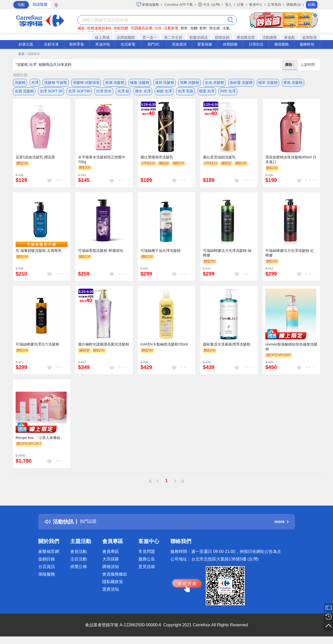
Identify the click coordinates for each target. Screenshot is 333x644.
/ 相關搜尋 (33, 54)
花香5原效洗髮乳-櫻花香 (35, 161)
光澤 (35, 82)
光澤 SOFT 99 (51, 93)
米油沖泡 (103, 44)
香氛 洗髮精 (293, 82)
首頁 (21, 54)
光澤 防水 (104, 93)
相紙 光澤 (164, 93)
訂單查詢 (274, 5)
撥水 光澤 (143, 93)
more (281, 525)
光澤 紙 (123, 93)
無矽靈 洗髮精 (241, 82)
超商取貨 (310, 37)
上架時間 (308, 65)
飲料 (203, 28)
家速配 (290, 37)
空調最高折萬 (142, 28)
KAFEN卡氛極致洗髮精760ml (164, 348)
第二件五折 (173, 37)
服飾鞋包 (307, 44)
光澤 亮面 (185, 93)
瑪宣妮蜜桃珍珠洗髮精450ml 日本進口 (291, 163)
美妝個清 (179, 44)
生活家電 (128, 44)
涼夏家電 (171, 28)
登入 (228, 5)
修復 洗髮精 (140, 82)
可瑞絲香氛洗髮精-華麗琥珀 (101, 254)
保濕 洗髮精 (115, 82)
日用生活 (256, 44)
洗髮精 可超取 (56, 82)
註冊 (240, 5)
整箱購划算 (246, 37)
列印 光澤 (228, 93)
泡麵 (194, 28)
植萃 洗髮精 (268, 82)
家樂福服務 (148, 4)
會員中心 (256, 5)
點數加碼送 (199, 37)
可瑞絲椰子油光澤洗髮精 (161, 254)
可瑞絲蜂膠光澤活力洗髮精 (37, 348)
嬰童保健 (205, 44)
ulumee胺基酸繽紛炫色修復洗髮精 (291, 350)
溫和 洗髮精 (165, 82)
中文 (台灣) (209, 4)
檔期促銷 (222, 37)
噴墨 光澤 (207, 93)
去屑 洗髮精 (24, 93)
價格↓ (290, 65)
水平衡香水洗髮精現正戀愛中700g (102, 163)
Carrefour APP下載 (178, 5)
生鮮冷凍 (51, 44)
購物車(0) (294, 5)
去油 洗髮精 (214, 82)
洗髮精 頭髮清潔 (86, 82)
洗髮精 (20, 82)
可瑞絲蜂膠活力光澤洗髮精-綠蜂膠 (227, 257)
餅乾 (184, 28)
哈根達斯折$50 (99, 28)
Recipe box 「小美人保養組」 (40, 441)
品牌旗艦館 (126, 37)
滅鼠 (81, 28)
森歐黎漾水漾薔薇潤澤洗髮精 (227, 348)
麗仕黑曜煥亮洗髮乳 (157, 161)
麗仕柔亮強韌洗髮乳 (219, 161)
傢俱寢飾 (281, 44)
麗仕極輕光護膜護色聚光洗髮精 (104, 348)
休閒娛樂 (230, 44)
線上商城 (102, 37)
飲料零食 (77, 44)
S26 (158, 28)
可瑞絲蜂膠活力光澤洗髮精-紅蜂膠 (290, 257)
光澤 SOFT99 (79, 93)
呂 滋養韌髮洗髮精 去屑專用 (39, 254)
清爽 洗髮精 (189, 82)
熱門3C (153, 44)
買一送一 (150, 37)
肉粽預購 (121, 28)
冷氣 (226, 28)
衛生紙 (215, 28)
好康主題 (26, 44)
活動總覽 (270, 37)
